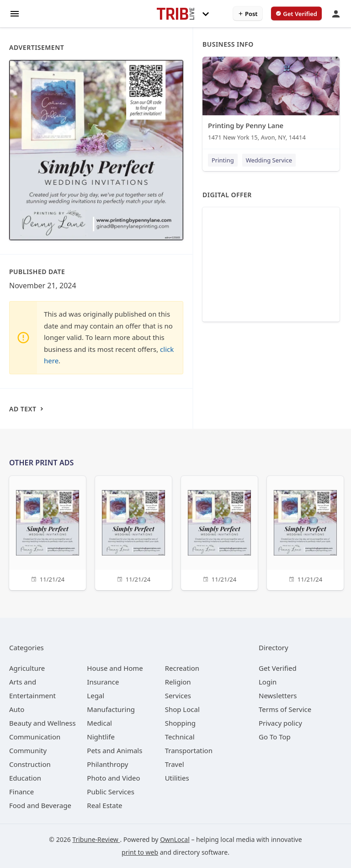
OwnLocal (175, 839)
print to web (140, 852)
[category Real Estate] (104, 805)
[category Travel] (175, 764)
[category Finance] (21, 792)
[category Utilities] (177, 778)
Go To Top (275, 737)
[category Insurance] (103, 682)
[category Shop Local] (182, 709)
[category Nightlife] (101, 737)
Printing (223, 160)
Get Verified (278, 668)
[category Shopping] (180, 723)
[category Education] (25, 778)
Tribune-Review (96, 839)
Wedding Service (269, 160)
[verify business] (296, 14)
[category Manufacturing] (111, 709)
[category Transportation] (189, 750)
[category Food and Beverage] (40, 805)
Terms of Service (285, 709)
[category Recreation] (182, 668)
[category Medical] (99, 723)
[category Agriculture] (27, 668)
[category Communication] (35, 737)
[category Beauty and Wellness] (43, 723)
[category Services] (178, 695)
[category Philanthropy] (107, 764)
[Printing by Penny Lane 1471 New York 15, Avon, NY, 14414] (271, 101)
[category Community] (28, 750)
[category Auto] (17, 709)
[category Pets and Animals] (114, 750)
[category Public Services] (111, 792)
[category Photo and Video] (113, 778)
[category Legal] (96, 695)
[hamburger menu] (15, 13)
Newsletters (278, 695)
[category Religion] (178, 682)
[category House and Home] (115, 668)
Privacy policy (280, 723)
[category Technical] (180, 737)
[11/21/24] (48, 532)
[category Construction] (30, 764)
